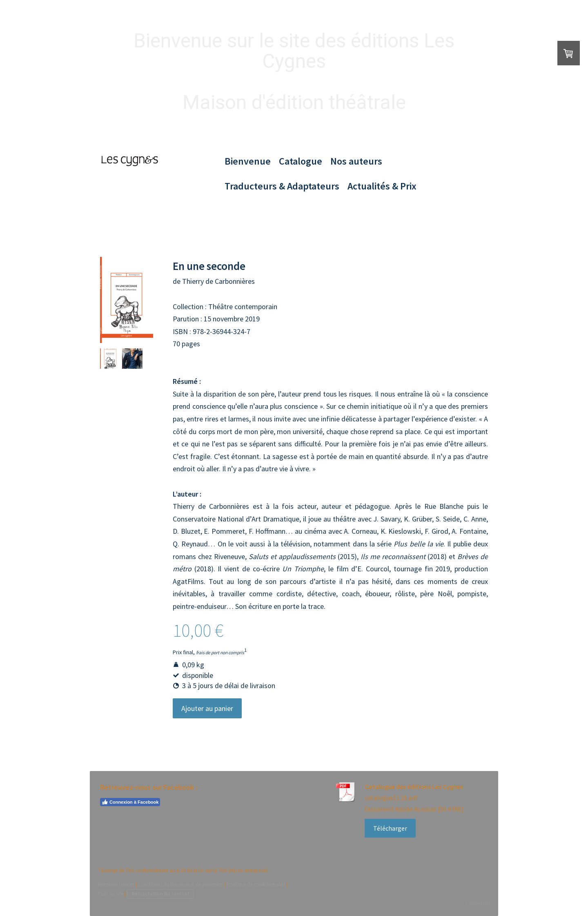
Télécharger (390, 828)
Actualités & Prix (382, 186)
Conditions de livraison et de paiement (180, 884)
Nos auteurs (356, 161)
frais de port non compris (220, 653)
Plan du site (111, 894)
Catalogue (301, 161)
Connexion (478, 903)
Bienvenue (248, 161)
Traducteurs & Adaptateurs (282, 186)
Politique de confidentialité (256, 884)
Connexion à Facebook (130, 802)
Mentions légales (116, 884)
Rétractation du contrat (160, 894)
